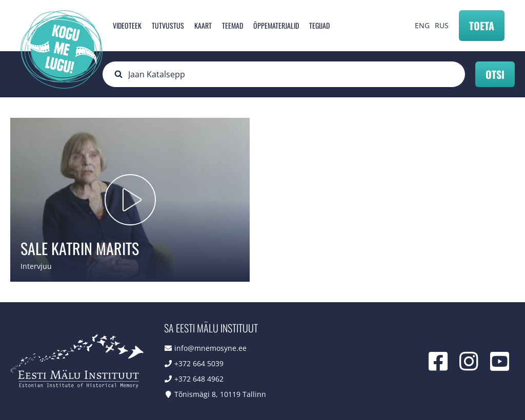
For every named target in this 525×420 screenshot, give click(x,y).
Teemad (233, 25)
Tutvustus (168, 25)
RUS (442, 25)
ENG (422, 25)
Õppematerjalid (276, 25)
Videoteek (127, 25)
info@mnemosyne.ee (210, 348)
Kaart (203, 25)
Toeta (482, 26)
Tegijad (319, 25)
